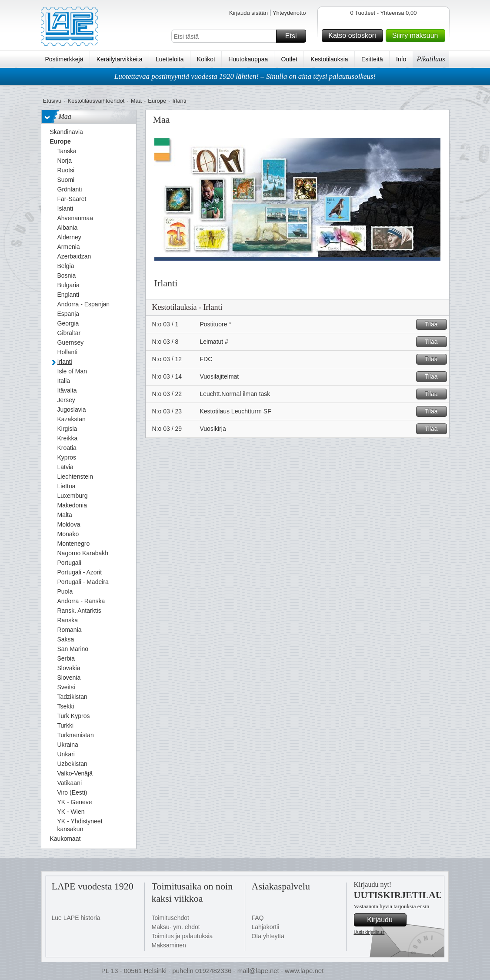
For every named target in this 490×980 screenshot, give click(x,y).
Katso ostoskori (354, 36)
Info (401, 59)
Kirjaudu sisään (248, 13)
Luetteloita (170, 59)
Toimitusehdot (170, 918)
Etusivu (52, 101)
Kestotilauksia (329, 59)
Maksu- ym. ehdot (176, 927)
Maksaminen (169, 945)
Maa (136, 101)
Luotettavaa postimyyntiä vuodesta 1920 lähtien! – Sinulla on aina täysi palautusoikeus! (245, 76)
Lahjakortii (266, 927)
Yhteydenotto (289, 13)
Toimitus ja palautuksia (182, 936)
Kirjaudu (385, 920)
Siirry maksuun (417, 36)
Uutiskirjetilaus (369, 932)
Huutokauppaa (248, 59)
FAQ (258, 918)
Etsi (294, 36)
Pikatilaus (431, 59)
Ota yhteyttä (268, 936)
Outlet (289, 59)
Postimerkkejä (64, 59)
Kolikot (206, 59)
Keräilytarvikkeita (120, 59)
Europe (157, 101)
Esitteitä (372, 59)
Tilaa (435, 324)
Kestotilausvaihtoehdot (96, 101)
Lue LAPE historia (76, 918)
